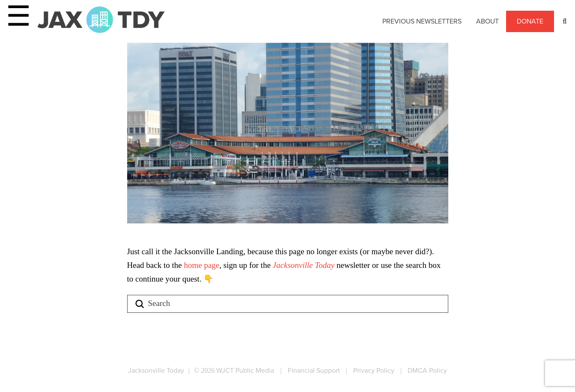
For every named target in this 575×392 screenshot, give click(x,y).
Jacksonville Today (305, 265)
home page (201, 265)
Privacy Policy (374, 370)
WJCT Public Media (245, 370)
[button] (565, 21)
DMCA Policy (427, 370)
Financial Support (314, 370)
